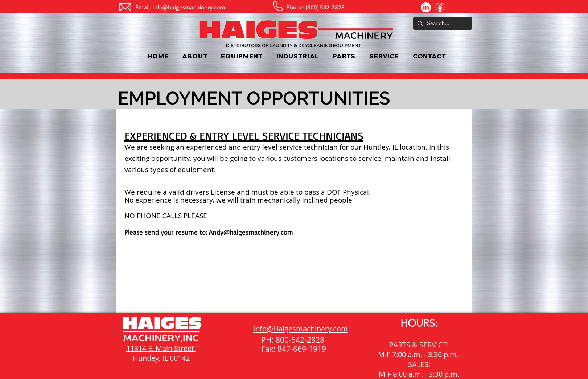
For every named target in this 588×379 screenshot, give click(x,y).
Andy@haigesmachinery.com (251, 232)
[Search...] (442, 24)
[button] (242, 56)
